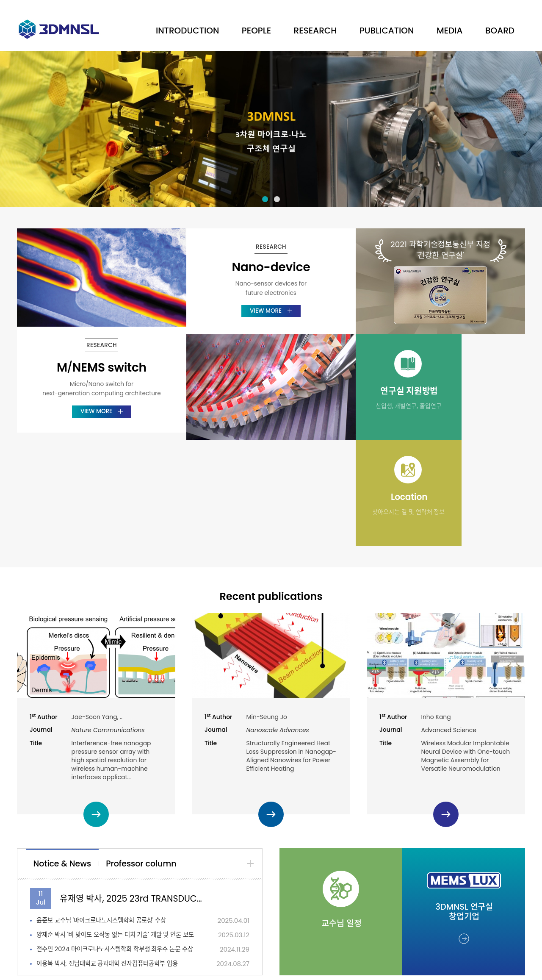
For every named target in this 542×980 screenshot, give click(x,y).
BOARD (500, 31)
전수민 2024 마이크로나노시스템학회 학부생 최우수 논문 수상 (116, 843)
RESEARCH (315, 31)
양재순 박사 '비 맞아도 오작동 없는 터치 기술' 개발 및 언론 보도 (116, 829)
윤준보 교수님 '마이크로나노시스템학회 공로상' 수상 (106, 815)
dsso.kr (355, 962)
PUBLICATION (387, 31)
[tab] (65, 758)
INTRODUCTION (187, 31)
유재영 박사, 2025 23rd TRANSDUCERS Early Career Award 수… (132, 793)
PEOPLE (256, 31)
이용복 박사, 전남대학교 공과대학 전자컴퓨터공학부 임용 (112, 858)
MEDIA (450, 31)
